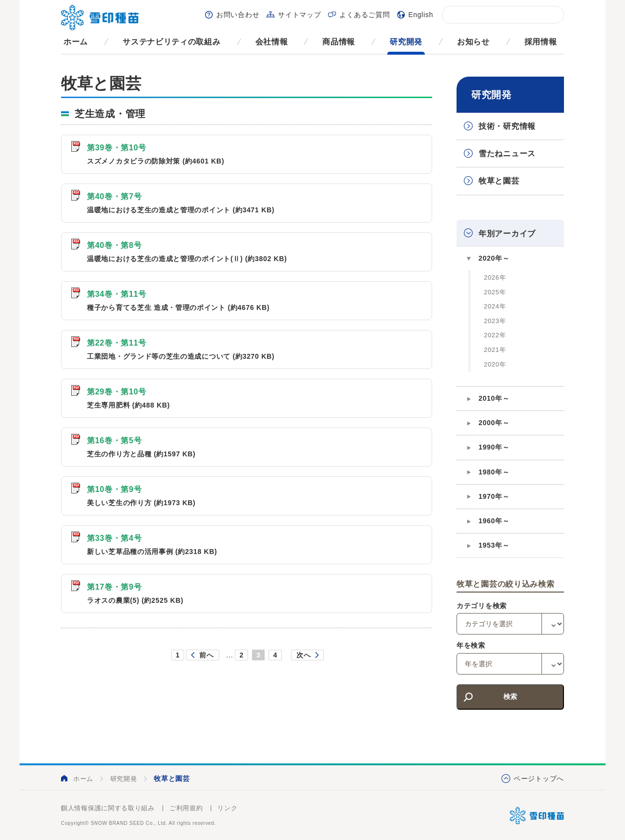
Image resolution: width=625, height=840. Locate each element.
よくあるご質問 (365, 15)
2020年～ (494, 258)
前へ (206, 655)
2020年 (495, 364)
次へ (303, 655)
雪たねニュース (507, 154)
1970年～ (494, 496)
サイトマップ (299, 15)
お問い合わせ (238, 15)
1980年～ (494, 472)
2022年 (495, 335)
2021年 (495, 350)
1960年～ (494, 521)
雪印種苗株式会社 (537, 816)
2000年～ (494, 423)
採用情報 (541, 42)
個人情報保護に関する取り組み (108, 808)
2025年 (495, 292)
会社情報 (272, 42)
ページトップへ (539, 779)
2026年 (495, 277)
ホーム (76, 42)
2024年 (495, 306)
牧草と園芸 (499, 181)
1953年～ (494, 545)
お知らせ (473, 42)
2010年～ (494, 398)
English (421, 15)
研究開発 (406, 42)
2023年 (495, 321)
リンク (227, 808)
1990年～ (494, 447)
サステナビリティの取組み (171, 42)
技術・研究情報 (507, 126)
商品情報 (339, 42)
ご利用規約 (186, 808)
